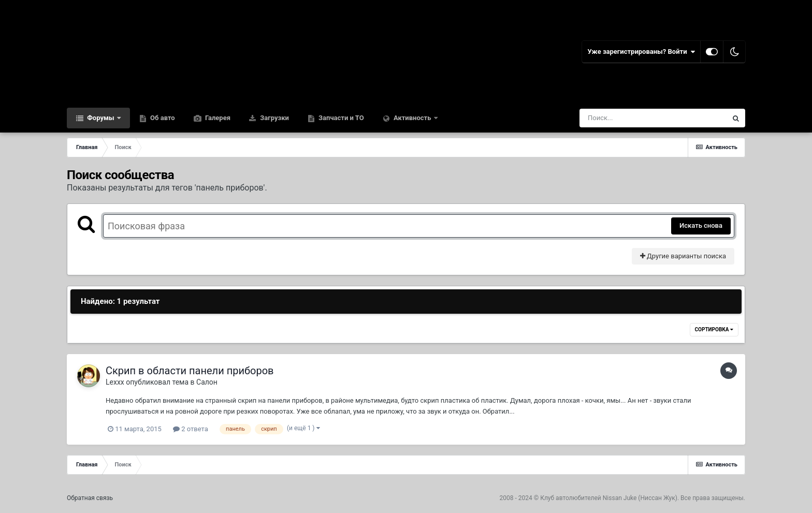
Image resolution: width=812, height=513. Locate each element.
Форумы (101, 118)
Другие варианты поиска (683, 256)
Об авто (162, 118)
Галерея (217, 118)
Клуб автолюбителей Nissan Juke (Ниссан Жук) (609, 498)
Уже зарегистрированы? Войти (641, 52)
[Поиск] (634, 118)
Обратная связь (90, 498)
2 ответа (191, 429)
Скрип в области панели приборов (190, 371)
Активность (412, 118)
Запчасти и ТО (340, 118)
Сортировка (714, 329)
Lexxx (115, 382)
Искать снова (701, 225)
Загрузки (274, 118)
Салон (207, 382)
